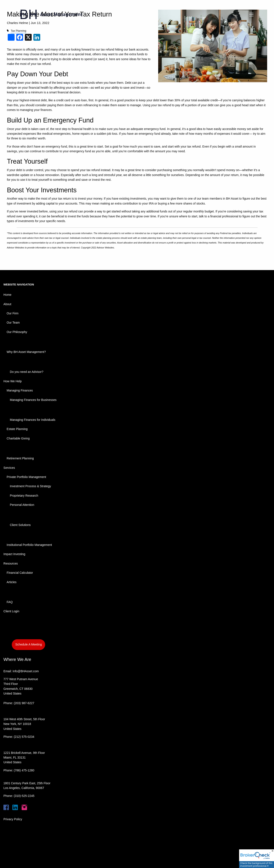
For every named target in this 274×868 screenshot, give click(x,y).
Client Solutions (20, 525)
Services (9, 468)
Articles (12, 582)
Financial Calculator (20, 573)
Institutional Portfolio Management (29, 545)
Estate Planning (17, 429)
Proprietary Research (24, 496)
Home (7, 295)
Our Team (13, 323)
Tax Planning (18, 31)
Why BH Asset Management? (26, 352)
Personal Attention (22, 505)
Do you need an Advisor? (27, 372)
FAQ (10, 602)
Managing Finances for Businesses (33, 400)
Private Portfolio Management (26, 477)
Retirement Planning (20, 458)
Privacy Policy (13, 819)
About (7, 304)
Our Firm (13, 313)
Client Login (11, 611)
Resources (11, 563)
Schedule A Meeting (28, 644)
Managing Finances (20, 390)
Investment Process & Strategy (30, 486)
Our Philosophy (17, 332)
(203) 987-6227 (24, 703)
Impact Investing (14, 554)
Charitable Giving (18, 438)
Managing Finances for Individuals (33, 420)
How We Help (13, 381)
